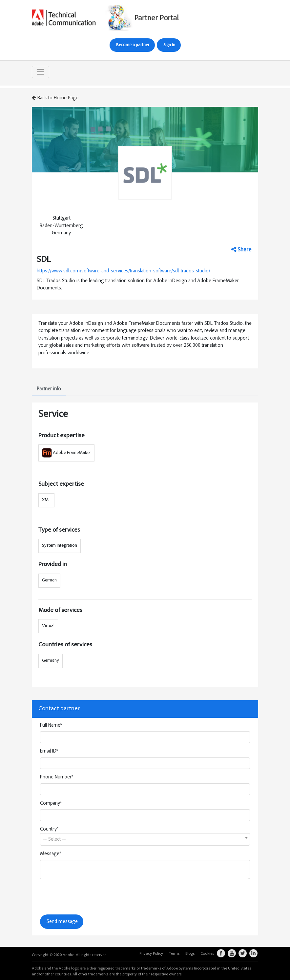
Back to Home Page (55, 98)
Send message (62, 922)
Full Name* (51, 725)
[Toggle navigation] (41, 72)
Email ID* (49, 751)
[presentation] (90, 897)
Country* (49, 829)
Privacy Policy (151, 954)
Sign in (169, 45)
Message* (51, 854)
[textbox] (145, 840)
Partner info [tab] (49, 389)
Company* (51, 804)
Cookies (207, 954)
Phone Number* (57, 777)
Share (241, 250)
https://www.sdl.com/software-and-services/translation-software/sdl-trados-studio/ (124, 271)
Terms (174, 954)
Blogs (190, 954)
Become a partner (133, 45)
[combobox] (145, 839)
